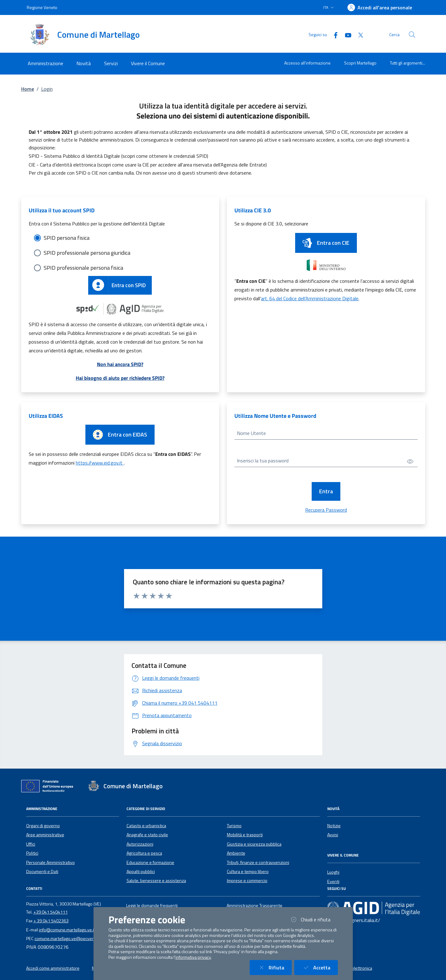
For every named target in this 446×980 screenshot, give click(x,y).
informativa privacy (193, 957)
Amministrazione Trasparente (254, 905)
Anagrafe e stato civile (147, 835)
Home (28, 89)
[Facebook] (333, 34)
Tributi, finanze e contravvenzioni (258, 862)
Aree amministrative (45, 835)
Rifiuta (274, 967)
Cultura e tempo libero (248, 871)
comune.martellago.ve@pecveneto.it (70, 939)
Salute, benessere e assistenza (156, 881)
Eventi (333, 881)
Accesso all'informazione (307, 63)
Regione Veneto (42, 7)
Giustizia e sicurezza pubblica (254, 844)
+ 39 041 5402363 (51, 921)
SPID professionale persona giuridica (87, 253)
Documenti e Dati (42, 871)
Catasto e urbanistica (146, 826)
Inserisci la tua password (263, 461)
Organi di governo (43, 826)
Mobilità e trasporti (245, 835)
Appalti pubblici (141, 871)
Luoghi (333, 872)
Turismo (234, 826)
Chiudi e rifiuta (314, 919)
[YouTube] (346, 34)
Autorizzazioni (140, 844)
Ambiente (236, 853)
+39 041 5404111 (50, 912)
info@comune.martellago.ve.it (67, 930)
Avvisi (333, 835)
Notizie (334, 826)
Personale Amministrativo (50, 862)
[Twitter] (358, 34)
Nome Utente (251, 433)
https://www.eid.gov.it (100, 463)
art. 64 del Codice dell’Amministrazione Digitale (310, 298)
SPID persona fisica (67, 238)
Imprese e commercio (247, 881)
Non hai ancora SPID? (120, 364)
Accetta (320, 967)
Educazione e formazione (150, 862)
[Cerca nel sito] (412, 35)
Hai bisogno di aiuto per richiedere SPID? (120, 378)
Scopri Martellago (360, 63)
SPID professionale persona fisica (83, 268)
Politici (32, 853)
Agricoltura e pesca (144, 853)
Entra (326, 491)
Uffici (31, 844)
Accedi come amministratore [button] (53, 968)
